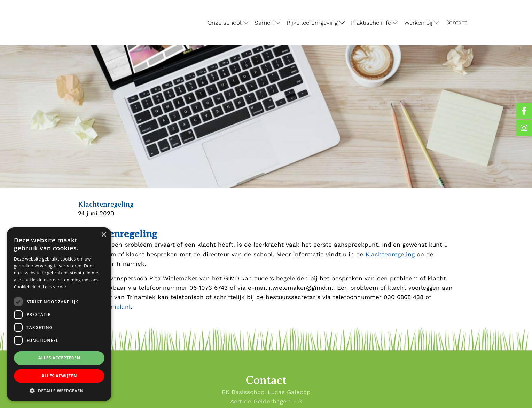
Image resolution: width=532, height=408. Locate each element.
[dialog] (59, 314)
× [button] (104, 235)
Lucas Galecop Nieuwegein (74, 1)
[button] (59, 391)
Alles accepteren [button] (59, 358)
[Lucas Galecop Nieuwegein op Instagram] (524, 128)
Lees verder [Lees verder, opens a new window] (55, 287)
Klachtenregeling (390, 254)
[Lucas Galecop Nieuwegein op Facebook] (524, 111)
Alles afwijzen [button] (59, 376)
